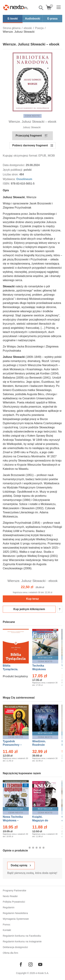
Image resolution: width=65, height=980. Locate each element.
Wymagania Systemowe (16, 919)
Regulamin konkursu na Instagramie (22, 941)
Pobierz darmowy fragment (30, 145)
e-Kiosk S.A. (42, 973)
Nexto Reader (10, 896)
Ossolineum (24, 179)
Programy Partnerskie (14, 891)
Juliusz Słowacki (32, 127)
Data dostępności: (14, 165)
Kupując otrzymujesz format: (20, 156)
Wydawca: (10, 179)
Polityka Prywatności (14, 902)
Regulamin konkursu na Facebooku (22, 936)
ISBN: (7, 184)
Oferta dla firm (10, 953)
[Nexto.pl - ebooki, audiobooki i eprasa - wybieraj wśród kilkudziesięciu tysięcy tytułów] (16, 7)
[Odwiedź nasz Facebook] (21, 964)
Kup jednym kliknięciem (29, 609)
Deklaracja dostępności (15, 947)
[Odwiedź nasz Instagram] (31, 964)
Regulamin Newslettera (15, 913)
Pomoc (7, 925)
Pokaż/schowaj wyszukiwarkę (41, 8)
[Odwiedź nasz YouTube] (40, 964)
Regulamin (9, 907)
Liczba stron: (11, 174)
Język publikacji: (13, 170)
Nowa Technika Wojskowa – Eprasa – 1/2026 (13, 820)
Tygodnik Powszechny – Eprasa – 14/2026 (14, 745)
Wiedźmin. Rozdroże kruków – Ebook (43, 745)
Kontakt (7, 930)
